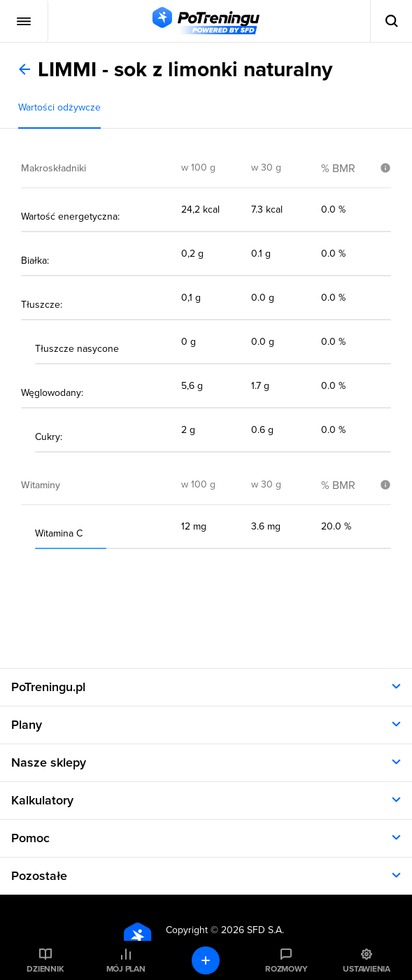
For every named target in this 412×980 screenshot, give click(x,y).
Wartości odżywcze (59, 107)
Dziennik (45, 969)
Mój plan (126, 969)
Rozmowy (286, 969)
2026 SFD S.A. (253, 930)
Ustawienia (367, 969)
